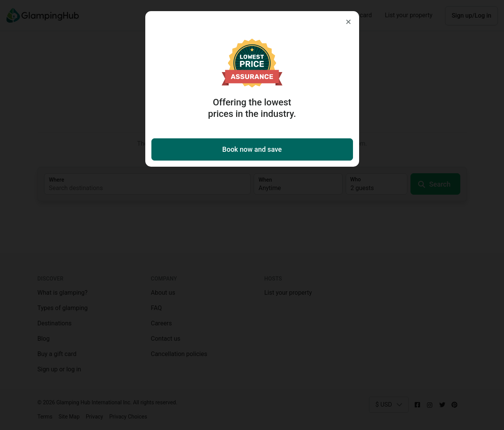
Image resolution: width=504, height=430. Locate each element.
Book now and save (252, 149)
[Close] (348, 22)
